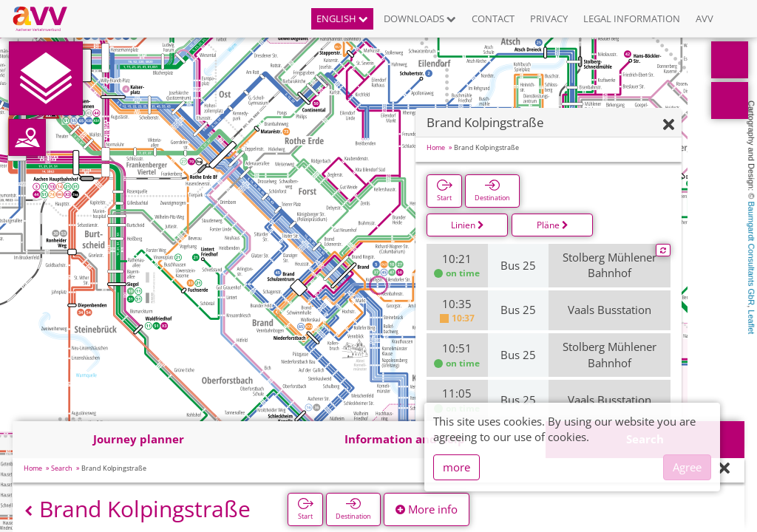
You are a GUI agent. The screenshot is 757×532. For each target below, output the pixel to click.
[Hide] (669, 125)
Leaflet (751, 322)
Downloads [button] (420, 18)
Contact (493, 18)
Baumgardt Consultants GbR (751, 254)
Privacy (549, 18)
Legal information (632, 18)
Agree (687, 467)
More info (427, 509)
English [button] (342, 18)
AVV (705, 18)
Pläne (553, 225)
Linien (468, 225)
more (456, 467)
